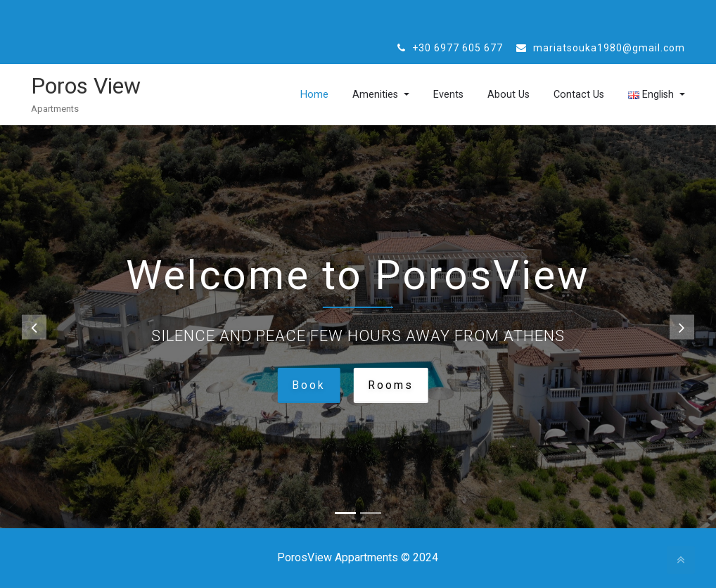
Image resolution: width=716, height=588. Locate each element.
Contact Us (573, 95)
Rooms (391, 384)
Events (436, 95)
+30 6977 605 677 (450, 48)
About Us (499, 95)
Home (295, 95)
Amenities (360, 95)
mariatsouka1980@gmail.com (601, 48)
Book (308, 384)
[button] (34, 327)
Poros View (86, 86)
